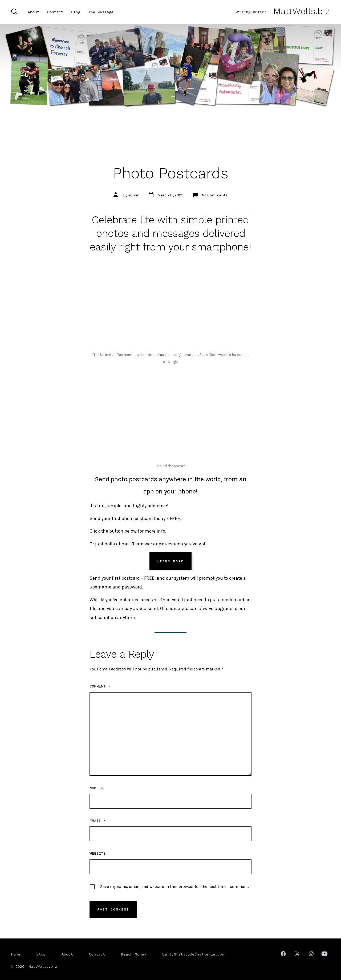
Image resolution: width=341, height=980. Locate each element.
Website (98, 853)
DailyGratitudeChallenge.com (193, 954)
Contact (55, 12)
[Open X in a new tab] (297, 954)
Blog (76, 12)
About (33, 12)
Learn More (170, 561)
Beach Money (134, 954)
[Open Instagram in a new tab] (311, 954)
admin (134, 195)
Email (98, 821)
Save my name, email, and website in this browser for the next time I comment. (174, 887)
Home (16, 954)
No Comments (215, 195)
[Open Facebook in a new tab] (283, 954)
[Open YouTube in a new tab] (324, 954)
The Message (101, 12)
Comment (100, 686)
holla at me (116, 544)
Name (96, 788)
